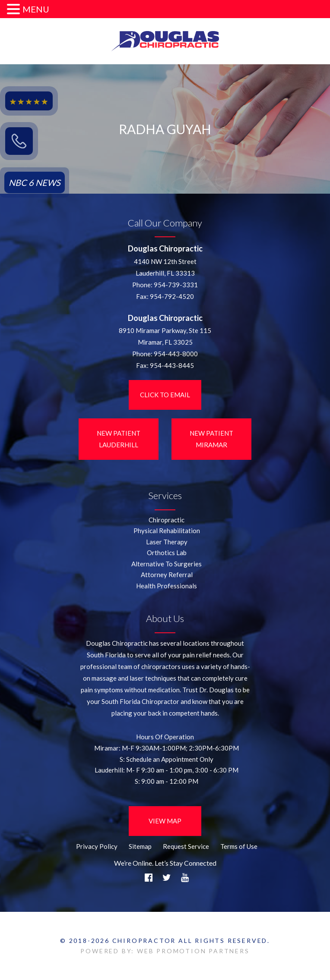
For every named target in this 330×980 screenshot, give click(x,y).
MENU (36, 9)
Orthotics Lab (167, 553)
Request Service (186, 846)
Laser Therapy (167, 542)
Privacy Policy (97, 846)
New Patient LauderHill (119, 439)
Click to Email (165, 395)
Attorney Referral (167, 575)
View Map (165, 821)
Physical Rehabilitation (167, 531)
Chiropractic (167, 520)
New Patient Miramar (211, 439)
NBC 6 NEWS (35, 182)
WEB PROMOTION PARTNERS (193, 951)
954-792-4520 (172, 296)
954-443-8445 (172, 365)
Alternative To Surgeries (167, 564)
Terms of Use (239, 846)
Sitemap (140, 846)
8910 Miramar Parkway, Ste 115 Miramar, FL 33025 (165, 336)
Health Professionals (167, 586)
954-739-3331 (176, 285)
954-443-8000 (176, 354)
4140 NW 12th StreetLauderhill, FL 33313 (165, 267)
